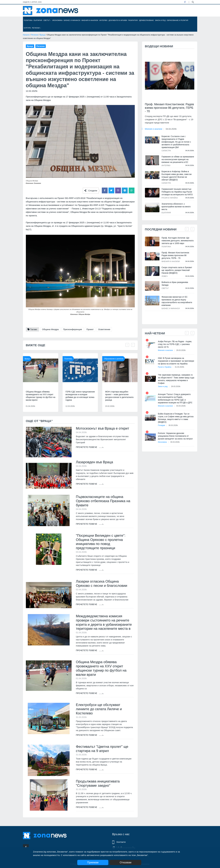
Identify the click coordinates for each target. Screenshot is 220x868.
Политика (28, 20)
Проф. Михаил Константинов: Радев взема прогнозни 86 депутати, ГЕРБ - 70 (169, 108)
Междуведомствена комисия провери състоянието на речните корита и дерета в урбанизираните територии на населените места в (104, 622)
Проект (90, 329)
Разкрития (133, 20)
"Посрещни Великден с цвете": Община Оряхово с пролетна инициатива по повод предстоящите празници (101, 542)
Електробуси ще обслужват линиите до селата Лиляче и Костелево (99, 709)
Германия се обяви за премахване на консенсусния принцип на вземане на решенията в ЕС (178, 159)
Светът (47, 20)
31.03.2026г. (180, 367)
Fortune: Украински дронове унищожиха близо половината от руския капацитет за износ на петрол (175, 436)
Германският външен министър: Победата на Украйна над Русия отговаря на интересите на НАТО (177, 192)
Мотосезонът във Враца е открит (103, 428)
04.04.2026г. (171, 129)
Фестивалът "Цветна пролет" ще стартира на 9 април (102, 749)
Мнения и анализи (90, 20)
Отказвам (125, 862)
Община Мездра (50, 329)
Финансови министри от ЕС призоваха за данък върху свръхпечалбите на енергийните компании (177, 301)
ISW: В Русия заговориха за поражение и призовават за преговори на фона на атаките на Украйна (176, 361)
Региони (36, 28)
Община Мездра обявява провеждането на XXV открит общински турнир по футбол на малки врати (41, 396)
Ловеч (165, 276)
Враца (43, 35)
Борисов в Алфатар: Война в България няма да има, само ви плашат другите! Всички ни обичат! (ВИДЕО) (177, 176)
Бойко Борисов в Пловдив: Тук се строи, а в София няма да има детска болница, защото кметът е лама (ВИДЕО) (176, 418)
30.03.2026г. (173, 425)
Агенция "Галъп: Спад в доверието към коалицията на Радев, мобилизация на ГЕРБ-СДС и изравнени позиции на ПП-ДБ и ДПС (175, 398)
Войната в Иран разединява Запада (175, 284)
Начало (26, 35)
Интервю (103, 20)
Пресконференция (73, 329)
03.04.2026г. (181, 406)
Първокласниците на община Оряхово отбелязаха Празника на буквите (103, 501)
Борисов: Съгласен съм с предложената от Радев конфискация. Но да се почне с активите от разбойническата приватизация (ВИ (176, 142)
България (38, 20)
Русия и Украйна (170, 198)
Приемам (93, 862)
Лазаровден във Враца (95, 462)
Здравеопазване (146, 20)
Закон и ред (160, 20)
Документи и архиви (118, 20)
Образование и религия (177, 20)
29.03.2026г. (181, 350)
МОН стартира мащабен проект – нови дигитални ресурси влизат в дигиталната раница (119, 396)
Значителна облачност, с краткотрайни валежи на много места (176, 207)
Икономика (57, 20)
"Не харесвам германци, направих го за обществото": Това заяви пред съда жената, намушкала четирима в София (176, 379)
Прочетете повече (90, 447)
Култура (27, 28)
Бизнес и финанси (72, 20)
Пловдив (162, 425)
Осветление (104, 329)
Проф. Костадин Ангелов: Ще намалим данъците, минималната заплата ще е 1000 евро (178, 241)
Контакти (121, 842)
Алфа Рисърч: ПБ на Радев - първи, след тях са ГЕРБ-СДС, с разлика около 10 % (175, 344)
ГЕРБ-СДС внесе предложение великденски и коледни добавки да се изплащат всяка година (80, 396)
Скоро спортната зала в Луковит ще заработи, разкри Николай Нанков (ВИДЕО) (177, 270)
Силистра (166, 151)
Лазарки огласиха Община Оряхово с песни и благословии (102, 583)
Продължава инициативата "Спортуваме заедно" (98, 783)
